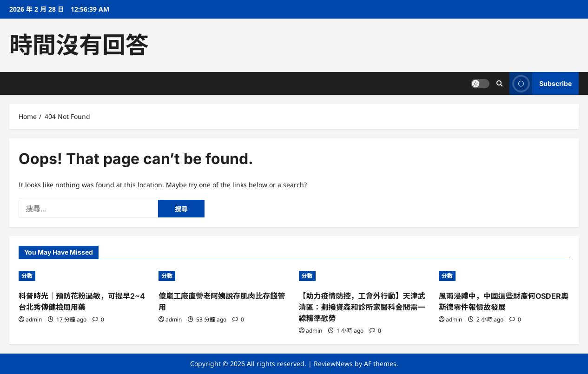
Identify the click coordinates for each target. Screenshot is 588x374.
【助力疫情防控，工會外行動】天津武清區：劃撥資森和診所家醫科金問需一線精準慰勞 (362, 307)
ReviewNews (333, 364)
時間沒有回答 (79, 45)
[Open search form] (499, 83)
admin (34, 319)
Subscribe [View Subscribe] (541, 83)
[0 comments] (98, 319)
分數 (27, 276)
